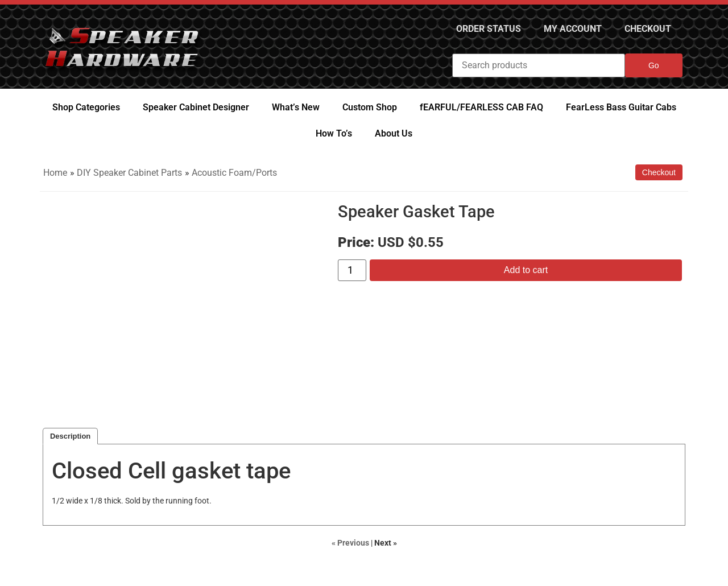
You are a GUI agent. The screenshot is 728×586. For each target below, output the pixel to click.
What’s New (296, 107)
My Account (573, 29)
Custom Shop (370, 107)
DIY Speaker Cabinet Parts (129, 173)
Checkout (648, 29)
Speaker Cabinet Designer (196, 107)
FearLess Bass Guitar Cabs (621, 107)
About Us (394, 133)
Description (70, 436)
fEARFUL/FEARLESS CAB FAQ (481, 107)
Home (55, 173)
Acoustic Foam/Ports (234, 173)
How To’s (334, 133)
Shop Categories (86, 107)
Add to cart (526, 270)
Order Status (489, 29)
